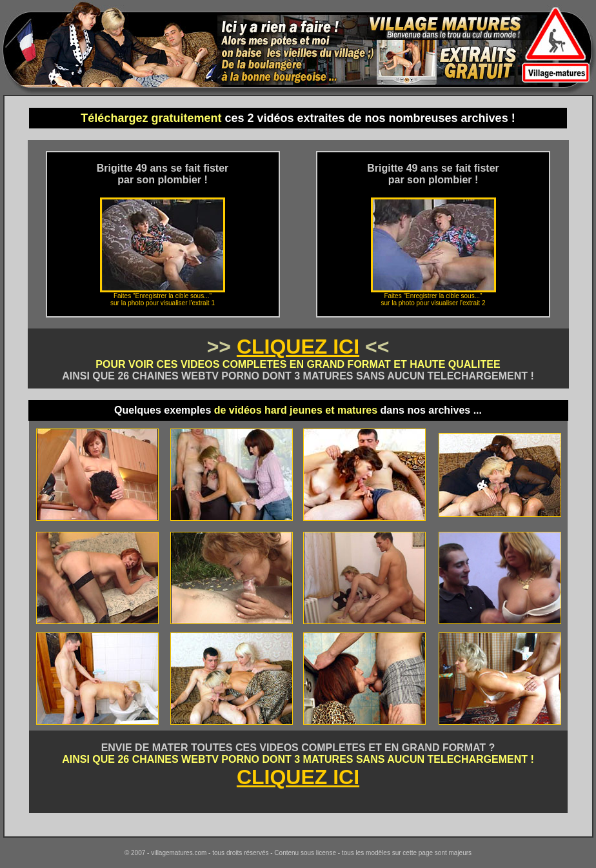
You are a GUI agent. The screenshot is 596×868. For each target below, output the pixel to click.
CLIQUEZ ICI (298, 347)
